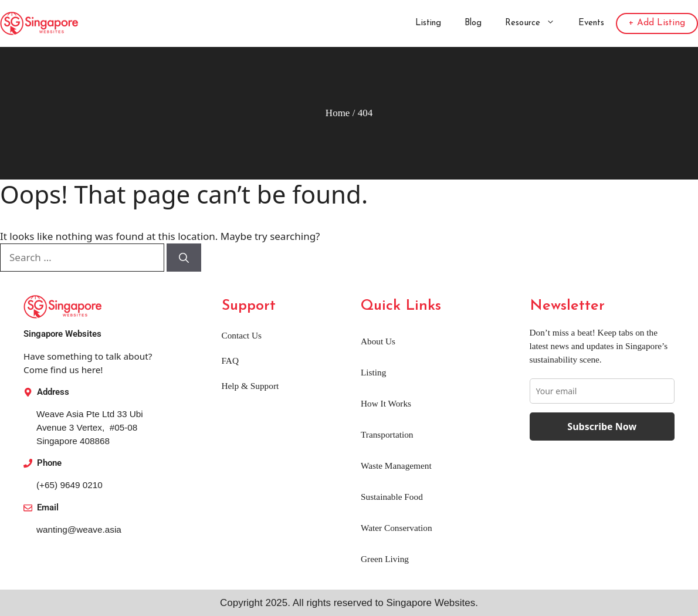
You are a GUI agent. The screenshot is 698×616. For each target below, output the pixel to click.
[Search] (184, 258)
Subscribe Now (602, 427)
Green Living (385, 559)
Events (591, 23)
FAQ (230, 361)
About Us (378, 341)
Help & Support (250, 386)
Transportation (387, 434)
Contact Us (242, 335)
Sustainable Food (392, 497)
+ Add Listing (657, 23)
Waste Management (396, 466)
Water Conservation (397, 528)
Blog (473, 23)
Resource (536, 23)
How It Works (386, 403)
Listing (428, 23)
